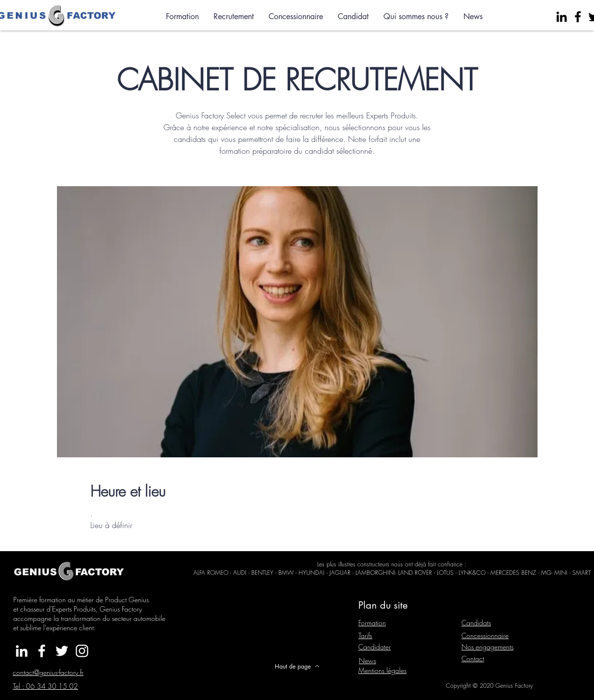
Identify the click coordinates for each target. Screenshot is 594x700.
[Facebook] (578, 17)
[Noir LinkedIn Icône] (562, 17)
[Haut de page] (297, 666)
